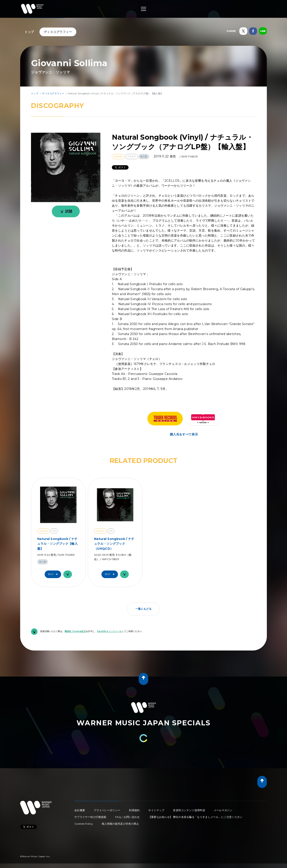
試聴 (65, 211)
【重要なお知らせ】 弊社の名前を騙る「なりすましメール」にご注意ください (196, 817)
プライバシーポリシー (107, 810)
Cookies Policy (84, 824)
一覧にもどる (143, 609)
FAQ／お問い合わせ (127, 817)
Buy (54, 574)
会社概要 (80, 810)
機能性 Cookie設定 (75, 631)
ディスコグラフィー (58, 32)
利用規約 (134, 810)
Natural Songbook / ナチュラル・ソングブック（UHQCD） (114, 544)
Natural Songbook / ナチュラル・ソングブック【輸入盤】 (57, 544)
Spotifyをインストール (109, 631)
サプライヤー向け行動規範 (90, 817)
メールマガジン (223, 810)
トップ (29, 32)
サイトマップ (156, 810)
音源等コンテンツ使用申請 (189, 810)
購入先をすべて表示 (184, 434)
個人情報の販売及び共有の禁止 (120, 824)
